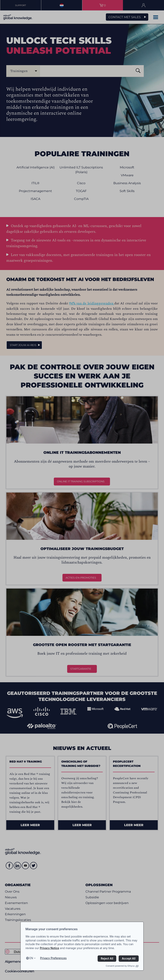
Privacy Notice (49, 948)
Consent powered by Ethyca (122, 966)
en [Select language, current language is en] (31, 958)
